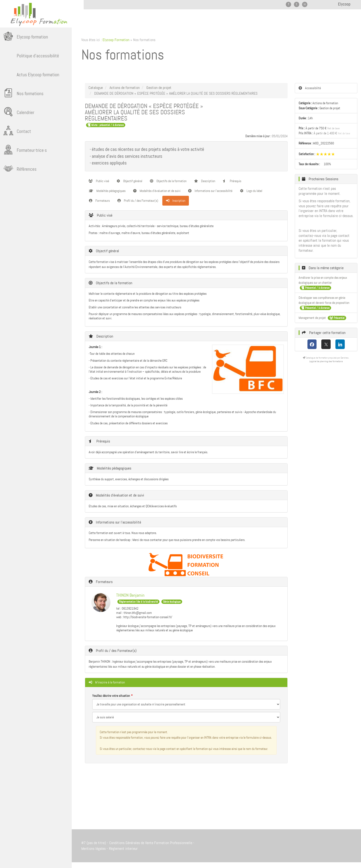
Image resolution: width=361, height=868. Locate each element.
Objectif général (129, 181)
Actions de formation (125, 88)
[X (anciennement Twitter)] (326, 344)
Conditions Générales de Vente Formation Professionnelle (151, 843)
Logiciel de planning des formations (326, 361)
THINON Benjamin (130, 595)
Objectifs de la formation (168, 181)
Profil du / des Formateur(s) (138, 201)
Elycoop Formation (116, 40)
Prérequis (232, 181)
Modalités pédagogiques (107, 191)
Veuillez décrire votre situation (111, 696)
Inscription (176, 201)
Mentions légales (93, 849)
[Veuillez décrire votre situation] (186, 717)
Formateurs (99, 201)
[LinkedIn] (340, 344)
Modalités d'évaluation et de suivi (157, 191)
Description (205, 181)
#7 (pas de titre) (94, 843)
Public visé (99, 181)
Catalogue (96, 88)
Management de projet (313, 318)
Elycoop (344, 4)
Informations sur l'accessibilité (210, 191)
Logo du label (251, 191)
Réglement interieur (123, 849)
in (305, 4)
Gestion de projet (159, 88)
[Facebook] (312, 344)
